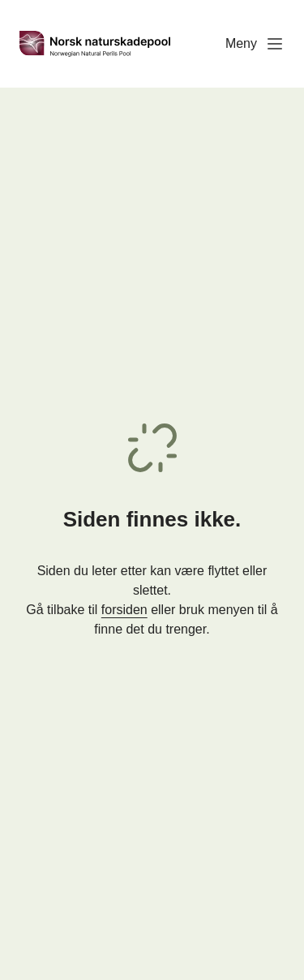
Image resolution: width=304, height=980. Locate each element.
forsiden (124, 610)
